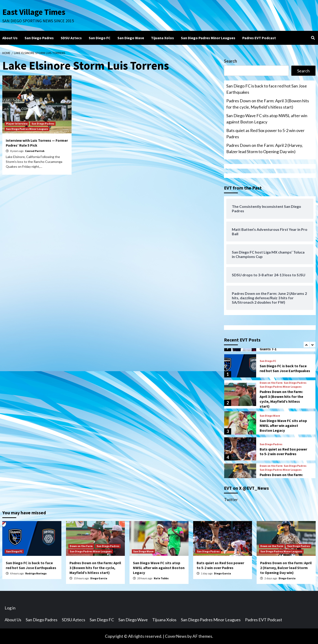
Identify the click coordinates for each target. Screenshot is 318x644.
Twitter (231, 499)
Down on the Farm (271, 383)
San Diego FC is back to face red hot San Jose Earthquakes (267, 89)
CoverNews (176, 636)
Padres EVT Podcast (259, 38)
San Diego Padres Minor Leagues (208, 38)
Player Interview (17, 124)
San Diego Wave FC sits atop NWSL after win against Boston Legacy (267, 119)
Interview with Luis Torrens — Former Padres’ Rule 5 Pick (37, 143)
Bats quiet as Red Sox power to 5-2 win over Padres (265, 134)
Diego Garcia (99, 578)
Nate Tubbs (161, 578)
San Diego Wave (131, 38)
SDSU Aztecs (71, 38)
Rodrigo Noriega (36, 573)
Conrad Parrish (35, 151)
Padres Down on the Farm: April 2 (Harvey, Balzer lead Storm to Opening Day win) (264, 148)
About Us (10, 38)
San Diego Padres (39, 38)
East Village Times (34, 12)
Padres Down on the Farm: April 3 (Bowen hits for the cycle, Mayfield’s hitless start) (268, 104)
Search (230, 61)
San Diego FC (100, 38)
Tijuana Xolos (162, 38)
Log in (10, 608)
